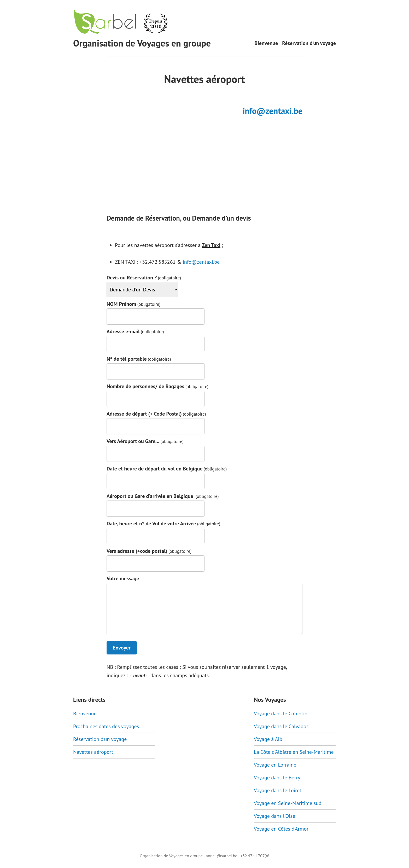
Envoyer (122, 648)
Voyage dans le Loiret (278, 790)
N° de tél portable (139, 359)
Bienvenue (266, 43)
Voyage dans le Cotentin (281, 714)
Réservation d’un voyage (309, 43)
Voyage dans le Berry (277, 778)
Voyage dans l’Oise (274, 816)
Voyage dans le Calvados (281, 726)
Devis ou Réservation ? (144, 278)
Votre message (123, 579)
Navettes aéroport (93, 752)
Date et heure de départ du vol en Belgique (167, 469)
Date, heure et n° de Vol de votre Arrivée (163, 524)
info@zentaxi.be (273, 111)
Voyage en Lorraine (275, 765)
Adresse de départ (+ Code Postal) (156, 414)
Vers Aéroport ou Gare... (145, 441)
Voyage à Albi (269, 739)
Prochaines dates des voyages (106, 726)
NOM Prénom (133, 304)
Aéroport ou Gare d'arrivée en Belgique (163, 496)
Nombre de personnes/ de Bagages (157, 386)
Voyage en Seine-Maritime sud (288, 803)
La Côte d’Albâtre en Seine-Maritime (294, 752)
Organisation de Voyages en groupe (142, 43)
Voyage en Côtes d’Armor (281, 829)
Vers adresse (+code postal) (149, 551)
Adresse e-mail (135, 332)
